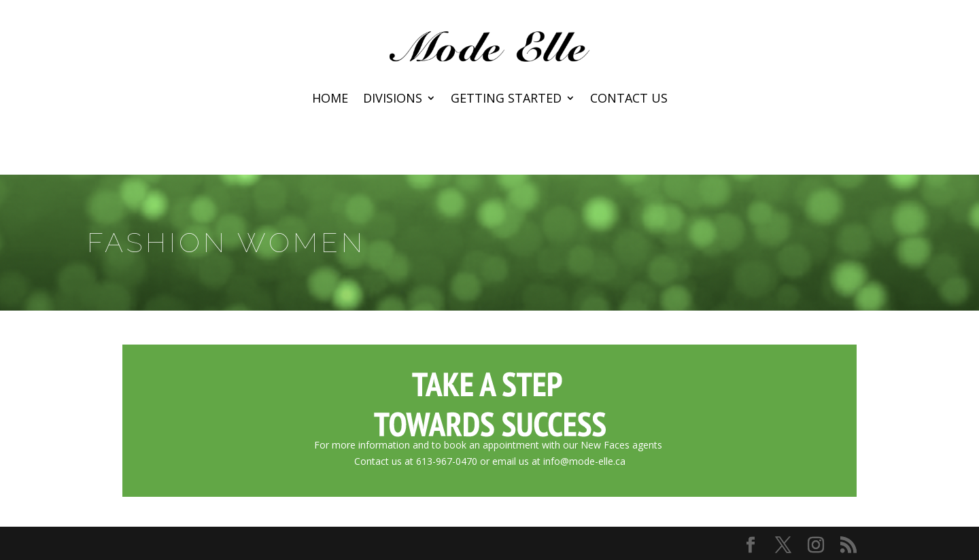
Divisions (393, 100)
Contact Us (629, 100)
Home (330, 100)
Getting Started (506, 100)
